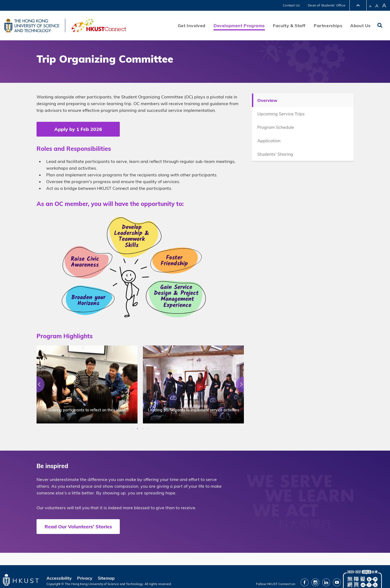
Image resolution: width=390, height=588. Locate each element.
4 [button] (148, 429)
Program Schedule (276, 127)
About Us (360, 26)
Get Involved (192, 26)
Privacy (85, 578)
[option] (87, 384)
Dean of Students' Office (327, 5)
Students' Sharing (275, 154)
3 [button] (143, 429)
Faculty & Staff (289, 26)
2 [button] (138, 429)
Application (269, 141)
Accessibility (59, 578)
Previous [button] (37, 384)
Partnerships (328, 26)
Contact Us (291, 5)
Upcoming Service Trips (281, 114)
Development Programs (239, 26)
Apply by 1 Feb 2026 (78, 129)
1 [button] (132, 429)
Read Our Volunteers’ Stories (78, 527)
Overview (267, 100)
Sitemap (106, 578)
